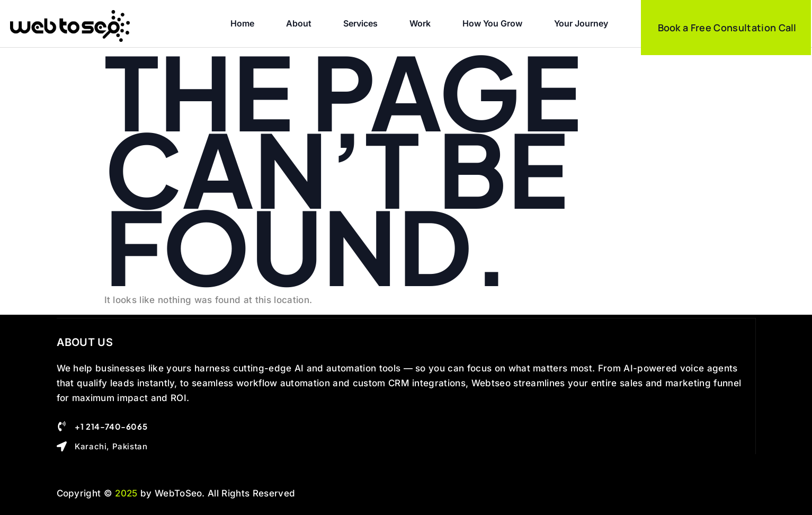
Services (360, 23)
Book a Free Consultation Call (727, 28)
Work (420, 23)
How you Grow (492, 23)
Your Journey (581, 23)
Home (242, 23)
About (299, 23)
